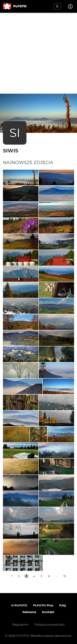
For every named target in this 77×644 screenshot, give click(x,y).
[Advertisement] (38, 53)
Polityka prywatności (50, 625)
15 (65, 576)
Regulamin (20, 625)
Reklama (29, 612)
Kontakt (48, 612)
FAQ (63, 605)
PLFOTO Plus (43, 605)
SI (15, 133)
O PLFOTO (19, 605)
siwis (11, 151)
